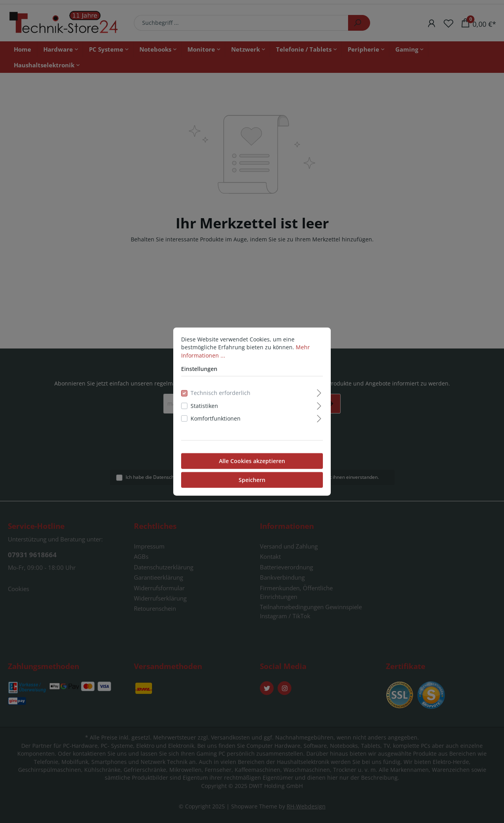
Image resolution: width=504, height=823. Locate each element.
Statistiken (204, 406)
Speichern (252, 479)
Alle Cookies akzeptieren (252, 461)
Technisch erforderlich (220, 393)
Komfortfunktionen (216, 418)
